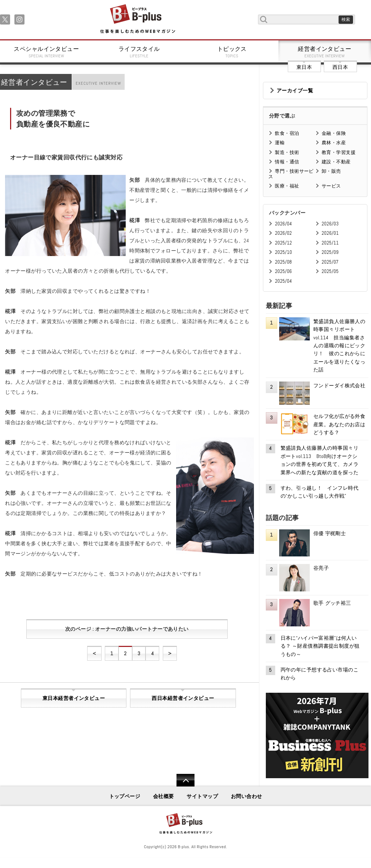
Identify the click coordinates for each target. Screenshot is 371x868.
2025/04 (283, 281)
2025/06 (283, 271)
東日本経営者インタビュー (74, 698)
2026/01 (330, 233)
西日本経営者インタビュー (183, 698)
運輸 (280, 143)
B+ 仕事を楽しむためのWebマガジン (137, 19)
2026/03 (330, 224)
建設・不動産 (336, 162)
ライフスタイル (139, 52)
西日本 (340, 67)
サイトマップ (202, 796)
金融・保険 (334, 133)
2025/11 (330, 243)
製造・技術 (287, 152)
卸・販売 (331, 171)
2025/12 (283, 243)
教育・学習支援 (339, 152)
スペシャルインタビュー (46, 52)
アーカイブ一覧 (295, 91)
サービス (331, 186)
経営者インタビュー (325, 52)
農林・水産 (334, 143)
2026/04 (283, 224)
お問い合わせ (247, 796)
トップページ (125, 796)
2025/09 (330, 252)
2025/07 (330, 262)
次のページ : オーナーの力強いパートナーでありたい (127, 629)
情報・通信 (287, 162)
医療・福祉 (287, 186)
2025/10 (283, 252)
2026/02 (283, 233)
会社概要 (164, 796)
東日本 (304, 67)
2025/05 (330, 271)
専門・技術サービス (291, 174)
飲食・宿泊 (287, 133)
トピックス (232, 52)
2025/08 (283, 262)
